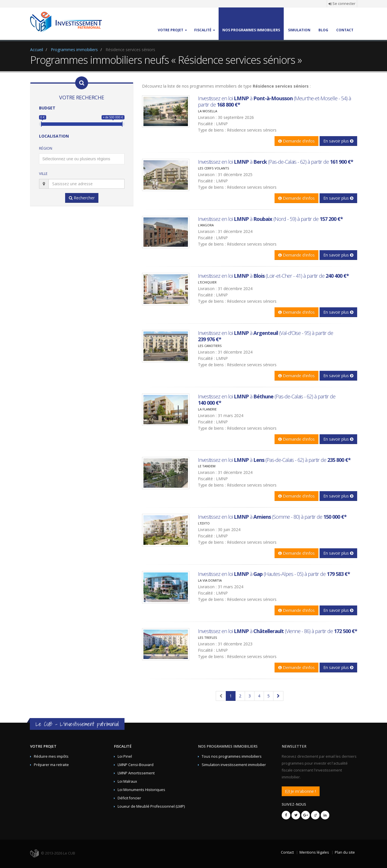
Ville (43, 174)
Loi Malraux (127, 781)
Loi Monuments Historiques (141, 790)
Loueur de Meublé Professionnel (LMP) (151, 806)
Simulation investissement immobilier (234, 765)
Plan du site (345, 852)
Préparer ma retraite (51, 765)
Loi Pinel (125, 756)
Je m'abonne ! (301, 791)
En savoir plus (338, 141)
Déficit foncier (129, 798)
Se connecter (342, 4)
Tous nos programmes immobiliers (232, 756)
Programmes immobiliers (74, 50)
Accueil (37, 50)
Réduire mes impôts (51, 756)
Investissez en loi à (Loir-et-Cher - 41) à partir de (273, 276)
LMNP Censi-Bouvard (136, 765)
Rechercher (82, 198)
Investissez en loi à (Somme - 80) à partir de (272, 517)
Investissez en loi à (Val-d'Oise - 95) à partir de (266, 336)
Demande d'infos (296, 141)
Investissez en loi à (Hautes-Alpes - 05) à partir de (274, 574)
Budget (47, 108)
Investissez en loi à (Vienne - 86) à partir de (278, 631)
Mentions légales (314, 852)
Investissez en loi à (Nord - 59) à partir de (270, 219)
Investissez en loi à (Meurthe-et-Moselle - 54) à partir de (274, 101)
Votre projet (43, 746)
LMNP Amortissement (136, 773)
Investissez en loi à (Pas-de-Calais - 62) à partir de (276, 162)
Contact (287, 852)
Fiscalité (123, 746)
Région (46, 148)
